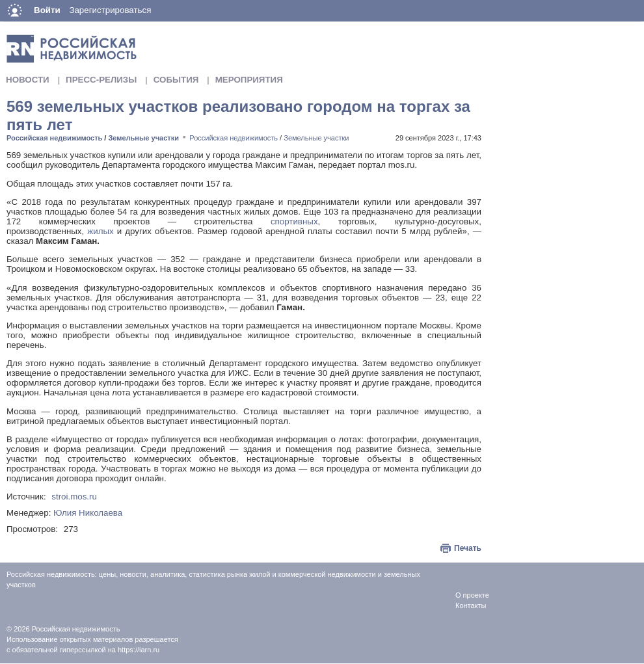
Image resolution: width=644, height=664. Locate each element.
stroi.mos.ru (74, 497)
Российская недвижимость (54, 138)
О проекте (472, 595)
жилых (100, 231)
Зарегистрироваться (110, 10)
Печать (468, 548)
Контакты (471, 605)
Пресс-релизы (101, 80)
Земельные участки (143, 138)
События (176, 80)
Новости (28, 80)
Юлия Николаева (88, 513)
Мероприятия (249, 80)
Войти (47, 10)
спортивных (285, 221)
